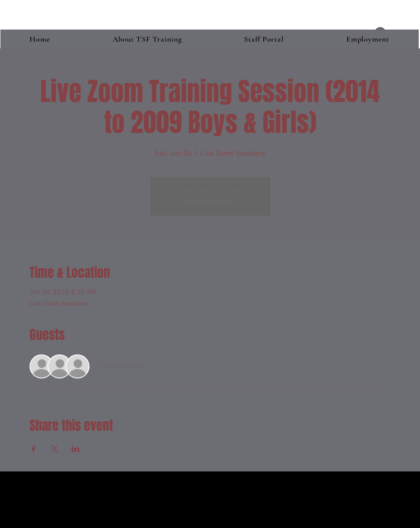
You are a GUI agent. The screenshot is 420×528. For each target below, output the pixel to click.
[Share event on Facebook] (34, 449)
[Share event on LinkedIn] (76, 449)
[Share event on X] (55, 449)
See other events (210, 201)
